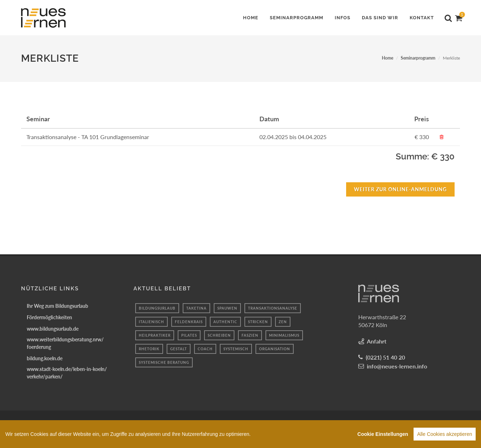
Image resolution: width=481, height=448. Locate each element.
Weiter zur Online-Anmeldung (400, 189)
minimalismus (284, 335)
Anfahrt (377, 341)
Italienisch (151, 322)
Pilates (189, 335)
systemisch (236, 349)
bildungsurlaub (157, 308)
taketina (196, 308)
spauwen (227, 308)
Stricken (258, 322)
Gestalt (179, 349)
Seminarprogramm (418, 58)
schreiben (219, 335)
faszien (250, 335)
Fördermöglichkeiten (49, 317)
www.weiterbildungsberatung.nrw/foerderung (65, 343)
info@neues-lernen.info (397, 366)
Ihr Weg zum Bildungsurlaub (57, 306)
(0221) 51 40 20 (385, 357)
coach (205, 349)
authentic (225, 322)
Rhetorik (149, 349)
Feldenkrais (189, 322)
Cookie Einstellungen (383, 436)
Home (388, 58)
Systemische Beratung (164, 362)
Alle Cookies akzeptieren (445, 436)
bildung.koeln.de (45, 358)
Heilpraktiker (155, 335)
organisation (275, 349)
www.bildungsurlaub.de (53, 329)
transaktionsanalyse (273, 308)
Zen (283, 322)
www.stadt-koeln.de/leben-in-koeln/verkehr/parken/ (67, 373)
